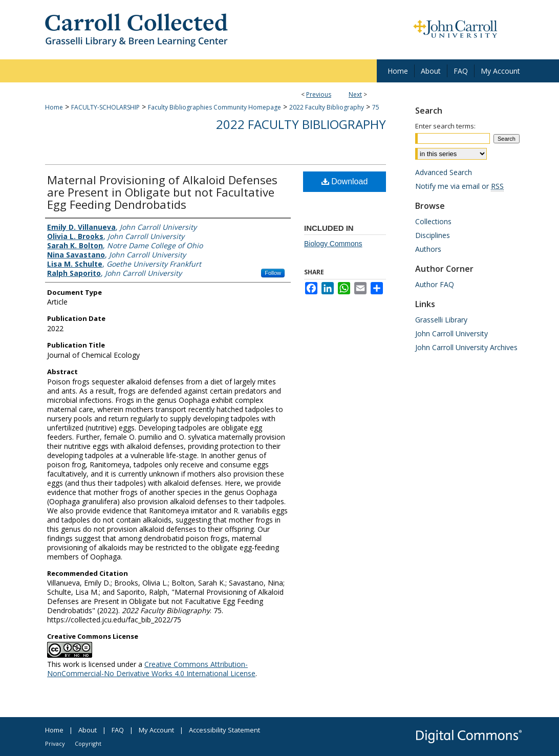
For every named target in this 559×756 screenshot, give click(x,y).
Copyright (88, 743)
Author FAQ (435, 284)
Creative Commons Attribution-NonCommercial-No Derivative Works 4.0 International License (151, 669)
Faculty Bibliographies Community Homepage (214, 107)
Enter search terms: (445, 126)
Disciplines (433, 235)
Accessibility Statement (224, 730)
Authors (428, 249)
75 (376, 107)
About (88, 730)
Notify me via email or (459, 186)
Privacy (55, 743)
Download (345, 181)
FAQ (118, 730)
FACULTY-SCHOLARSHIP (105, 107)
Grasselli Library (441, 320)
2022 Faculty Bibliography (327, 107)
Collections (433, 221)
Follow (273, 273)
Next (355, 94)
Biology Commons (333, 244)
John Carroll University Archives (466, 347)
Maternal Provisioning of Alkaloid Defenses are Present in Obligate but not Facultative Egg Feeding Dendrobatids (162, 192)
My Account (156, 730)
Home (54, 107)
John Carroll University (451, 333)
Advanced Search (444, 172)
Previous (319, 94)
